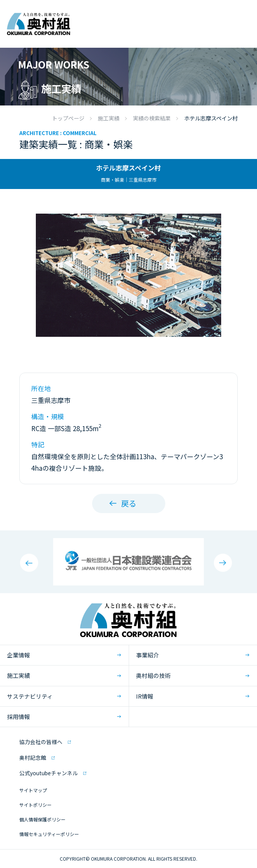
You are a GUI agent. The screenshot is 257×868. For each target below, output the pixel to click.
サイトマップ (33, 790)
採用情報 (18, 717)
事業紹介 (148, 655)
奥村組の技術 (153, 675)
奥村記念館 (33, 758)
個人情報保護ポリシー (42, 819)
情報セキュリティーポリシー (49, 834)
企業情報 (18, 655)
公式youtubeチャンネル (49, 773)
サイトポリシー (35, 805)
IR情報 (145, 696)
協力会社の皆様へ (41, 742)
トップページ (68, 118)
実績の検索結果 (152, 118)
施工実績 (109, 118)
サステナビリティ (30, 696)
